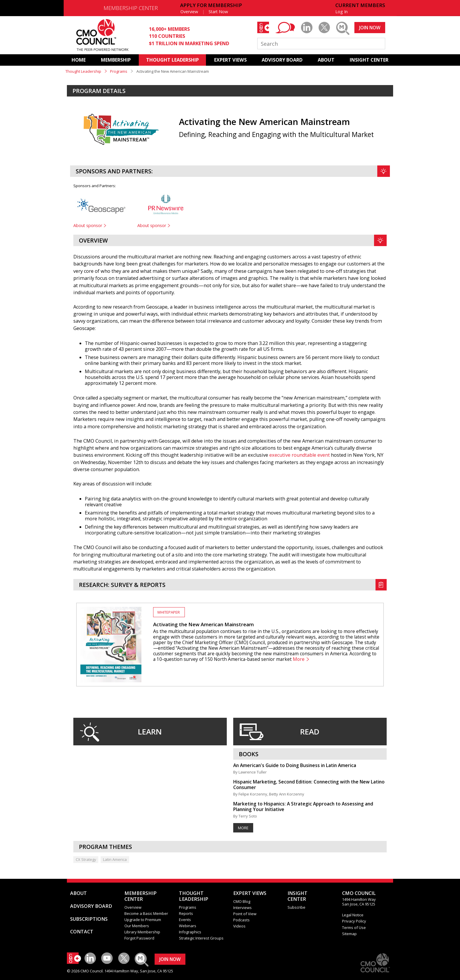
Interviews (242, 908)
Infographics (190, 932)
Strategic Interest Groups (201, 938)
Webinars (188, 926)
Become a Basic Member (146, 913)
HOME (79, 60)
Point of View (245, 914)
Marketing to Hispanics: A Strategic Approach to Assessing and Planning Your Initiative (303, 806)
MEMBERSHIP (116, 60)
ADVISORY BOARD (282, 60)
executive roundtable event (300, 455)
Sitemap (349, 934)
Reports (186, 913)
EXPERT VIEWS (230, 60)
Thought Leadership (83, 71)
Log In (341, 12)
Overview (189, 12)
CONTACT (82, 932)
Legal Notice (353, 915)
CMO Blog (242, 901)
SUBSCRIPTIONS (89, 919)
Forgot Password (139, 938)
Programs (119, 71)
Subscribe (296, 907)
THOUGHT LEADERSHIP (172, 60)
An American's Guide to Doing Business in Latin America (295, 765)
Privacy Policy (354, 921)
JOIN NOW (370, 28)
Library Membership (142, 932)
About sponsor (88, 226)
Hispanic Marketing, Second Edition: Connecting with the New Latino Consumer (309, 784)
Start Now (218, 12)
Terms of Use (354, 927)
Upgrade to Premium (143, 920)
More (299, 659)
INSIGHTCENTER (297, 896)
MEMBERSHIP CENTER (131, 8)
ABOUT (326, 60)
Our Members (137, 926)
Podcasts (241, 920)
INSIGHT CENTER (369, 60)
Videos (239, 926)
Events (185, 920)
